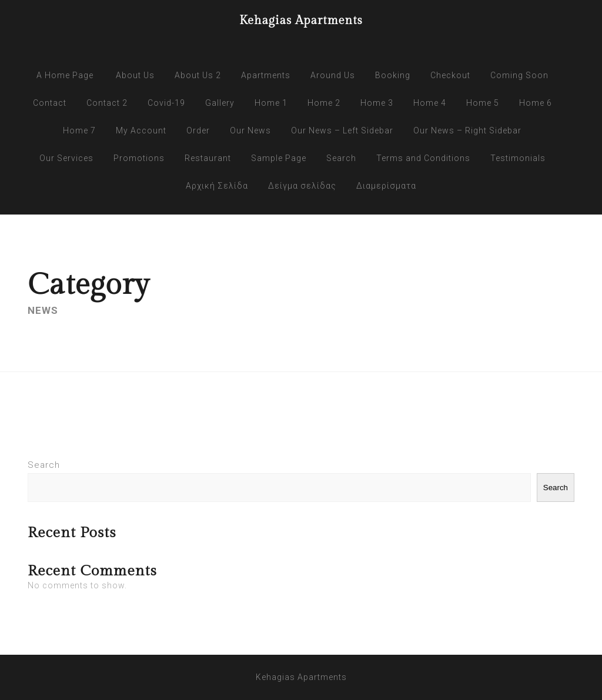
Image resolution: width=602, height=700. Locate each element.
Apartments (266, 75)
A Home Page (65, 75)
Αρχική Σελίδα (217, 186)
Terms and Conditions (423, 158)
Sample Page (279, 158)
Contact (50, 103)
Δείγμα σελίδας (302, 186)
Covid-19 (166, 103)
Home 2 (324, 103)
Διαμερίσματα (386, 186)
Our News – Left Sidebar (342, 130)
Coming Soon (519, 75)
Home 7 (79, 130)
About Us (135, 75)
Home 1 (271, 103)
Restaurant (208, 158)
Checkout (450, 75)
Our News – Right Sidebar (467, 130)
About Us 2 (198, 75)
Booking (393, 75)
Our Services (66, 158)
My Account (141, 130)
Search (341, 158)
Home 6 (536, 103)
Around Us (333, 75)
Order (198, 130)
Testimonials (518, 158)
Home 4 (430, 103)
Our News (250, 130)
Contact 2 (107, 103)
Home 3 (377, 103)
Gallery (220, 103)
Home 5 (483, 103)
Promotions (139, 158)
